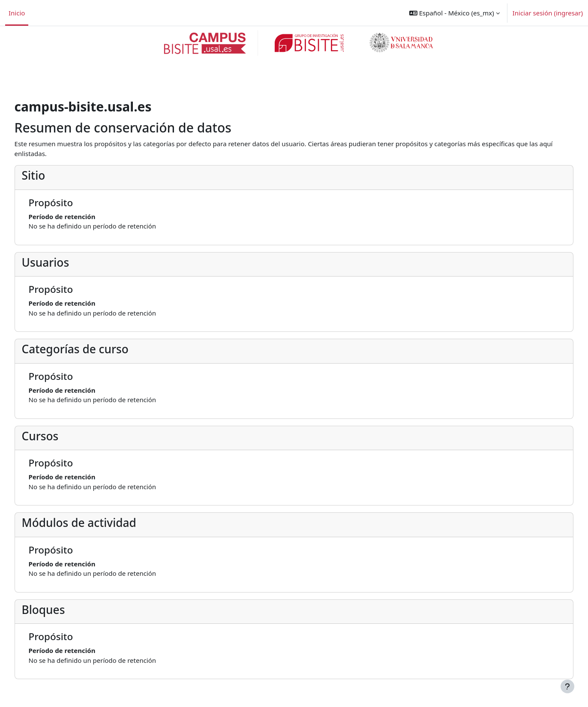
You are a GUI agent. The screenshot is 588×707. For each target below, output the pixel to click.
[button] (454, 13)
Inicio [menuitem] (17, 13)
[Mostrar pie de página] (567, 686)
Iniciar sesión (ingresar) (548, 13)
